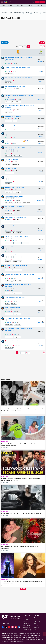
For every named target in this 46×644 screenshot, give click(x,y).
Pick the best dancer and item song (15, 297)
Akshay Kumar (8, 192)
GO (28, 47)
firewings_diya (40, 201)
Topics (17, 6)
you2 (40, 301)
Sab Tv (36, 630)
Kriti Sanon (14, 304)
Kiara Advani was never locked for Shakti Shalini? (18, 78)
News (3, 6)
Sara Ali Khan (26, 243)
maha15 (40, 290)
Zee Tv (36, 623)
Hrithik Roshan (8, 121)
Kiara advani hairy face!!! (12, 125)
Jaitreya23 (40, 250)
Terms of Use (27, 628)
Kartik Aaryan (8, 261)
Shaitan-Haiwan (41, 333)
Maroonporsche (41, 190)
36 (18, 151)
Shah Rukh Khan (9, 155)
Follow (42, 43)
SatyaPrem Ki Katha (17, 261)
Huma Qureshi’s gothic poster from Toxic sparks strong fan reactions (21, 513)
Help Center (27, 625)
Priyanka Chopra (18, 155)
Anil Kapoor (8, 164)
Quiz (23, 6)
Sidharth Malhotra (9, 74)
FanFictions (40, 6)
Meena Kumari (8, 91)
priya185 (40, 152)
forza (40, 120)
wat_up (40, 181)
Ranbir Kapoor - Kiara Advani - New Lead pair (17, 177)
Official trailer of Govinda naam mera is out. (17, 318)
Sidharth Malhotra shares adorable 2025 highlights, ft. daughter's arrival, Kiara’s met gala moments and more (22, 410)
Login (37, 2)
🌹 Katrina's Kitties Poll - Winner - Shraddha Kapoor (19, 341)
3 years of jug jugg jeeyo (12, 160)
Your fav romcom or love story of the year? (17, 236)
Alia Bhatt (7, 304)
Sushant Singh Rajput (10, 232)
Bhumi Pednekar (9, 314)
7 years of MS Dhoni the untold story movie (17, 226)
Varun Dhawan (15, 164)
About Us (26, 619)
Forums (10, 6)
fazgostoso (40, 136)
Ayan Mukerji (16, 222)
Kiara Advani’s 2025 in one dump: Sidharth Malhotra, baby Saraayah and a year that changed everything (22, 445)
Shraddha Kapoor (9, 243)
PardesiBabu (40, 211)
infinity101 (40, 323)
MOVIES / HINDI (5, 407)
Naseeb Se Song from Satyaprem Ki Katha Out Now (19, 274)
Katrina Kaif (8, 102)
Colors (36, 625)
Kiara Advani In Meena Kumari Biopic (15, 86)
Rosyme (40, 90)
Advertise (26, 621)
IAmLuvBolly (40, 61)
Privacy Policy (27, 630)
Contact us (26, 623)
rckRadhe (40, 81)
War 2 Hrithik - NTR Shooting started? (15, 217)
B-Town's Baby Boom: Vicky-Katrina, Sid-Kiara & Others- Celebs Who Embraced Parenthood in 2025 (21, 479)
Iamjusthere (40, 100)
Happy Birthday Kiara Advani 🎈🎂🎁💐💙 (16, 141)
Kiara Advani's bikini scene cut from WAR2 (16, 133)
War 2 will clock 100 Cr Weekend (13, 116)
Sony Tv (37, 628)
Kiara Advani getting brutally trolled (15, 207)
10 (21, 257)
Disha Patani (19, 232)
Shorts (30, 6)
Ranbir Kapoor (8, 183)
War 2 (15, 121)
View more (23, 589)
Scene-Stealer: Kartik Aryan (12, 255)
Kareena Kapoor (17, 192)
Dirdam (40, 72)
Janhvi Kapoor (18, 243)
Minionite (40, 259)
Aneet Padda (8, 82)
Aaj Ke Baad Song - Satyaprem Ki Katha (16, 265)
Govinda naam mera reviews (13, 308)
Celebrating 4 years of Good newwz (15, 187)
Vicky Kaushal (17, 314)
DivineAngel (40, 269)
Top (44, 634)
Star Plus (37, 621)
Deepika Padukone (16, 102)
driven (40, 241)
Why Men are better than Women (14, 196)
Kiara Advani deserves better (13, 247)
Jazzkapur (40, 279)
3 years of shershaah (10, 168)
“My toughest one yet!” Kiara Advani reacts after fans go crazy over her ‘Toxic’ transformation (22, 582)
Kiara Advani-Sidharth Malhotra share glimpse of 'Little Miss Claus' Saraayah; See (20, 547)
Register (43, 2)
